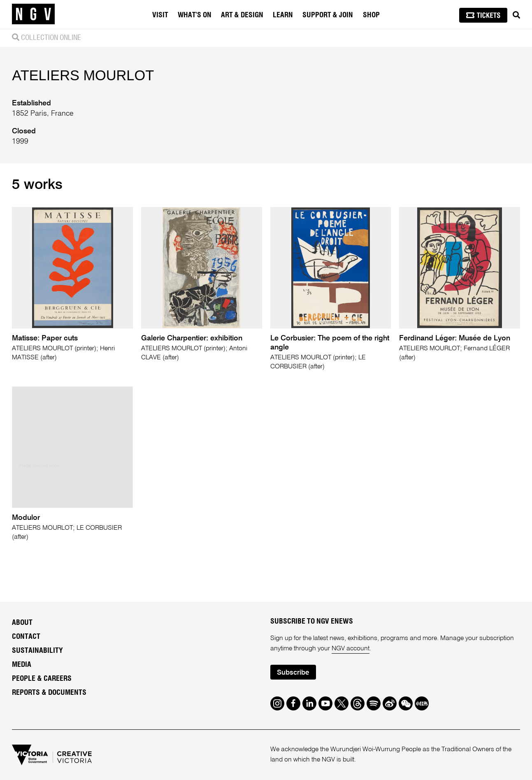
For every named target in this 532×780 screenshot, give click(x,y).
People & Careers (42, 679)
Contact (26, 637)
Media (22, 665)
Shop (371, 15)
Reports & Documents (49, 693)
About (22, 623)
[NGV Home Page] (33, 14)
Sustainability (37, 651)
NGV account (351, 649)
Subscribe (293, 673)
